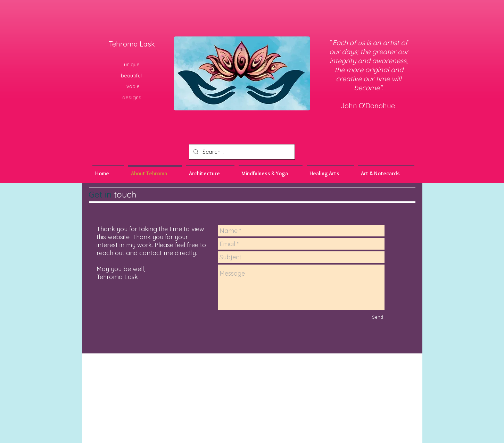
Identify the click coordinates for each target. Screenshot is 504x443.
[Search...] (241, 152)
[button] (271, 170)
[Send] (378, 317)
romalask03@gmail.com (301, 358)
